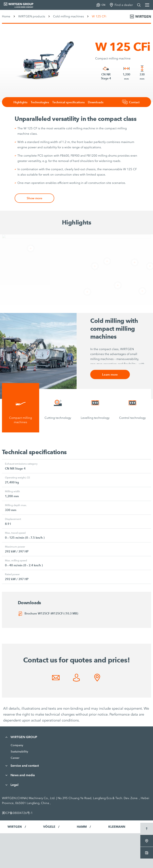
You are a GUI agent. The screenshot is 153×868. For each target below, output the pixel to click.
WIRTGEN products (32, 16)
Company (17, 745)
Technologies (40, 102)
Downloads (96, 102)
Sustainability (19, 752)
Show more (35, 198)
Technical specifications (68, 102)
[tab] (21, 408)
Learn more (110, 374)
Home (6, 16)
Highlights (20, 102)
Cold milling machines (68, 16)
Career (15, 758)
